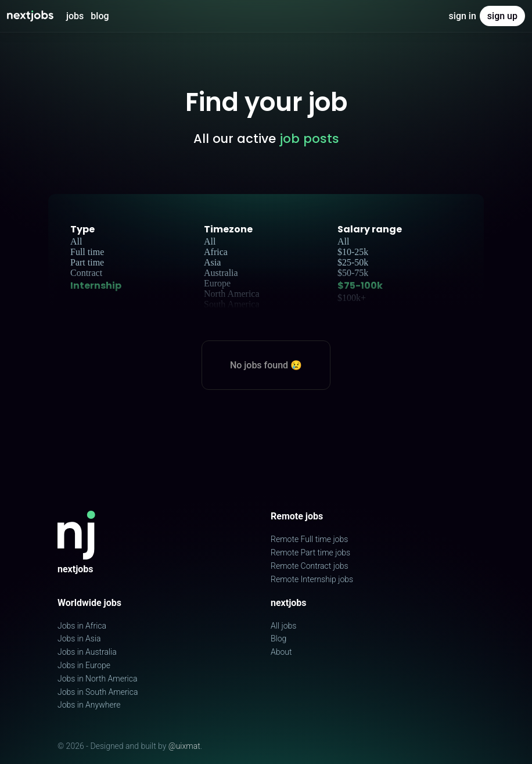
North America (232, 294)
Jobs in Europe (84, 665)
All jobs (283, 626)
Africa (216, 252)
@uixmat (184, 746)
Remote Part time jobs (310, 553)
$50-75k (353, 273)
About (281, 652)
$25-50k (353, 262)
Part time (87, 262)
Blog (100, 16)
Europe (217, 283)
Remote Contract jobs (310, 566)
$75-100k (360, 286)
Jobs (75, 16)
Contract (86, 273)
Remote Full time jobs (309, 539)
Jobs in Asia (79, 639)
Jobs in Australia (87, 652)
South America (232, 304)
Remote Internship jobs (312, 579)
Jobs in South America (98, 692)
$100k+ (352, 298)
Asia (212, 262)
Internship (96, 286)
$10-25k (353, 252)
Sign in (463, 16)
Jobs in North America (97, 679)
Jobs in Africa (82, 626)
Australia (221, 273)
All (76, 241)
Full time (87, 252)
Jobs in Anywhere (89, 705)
